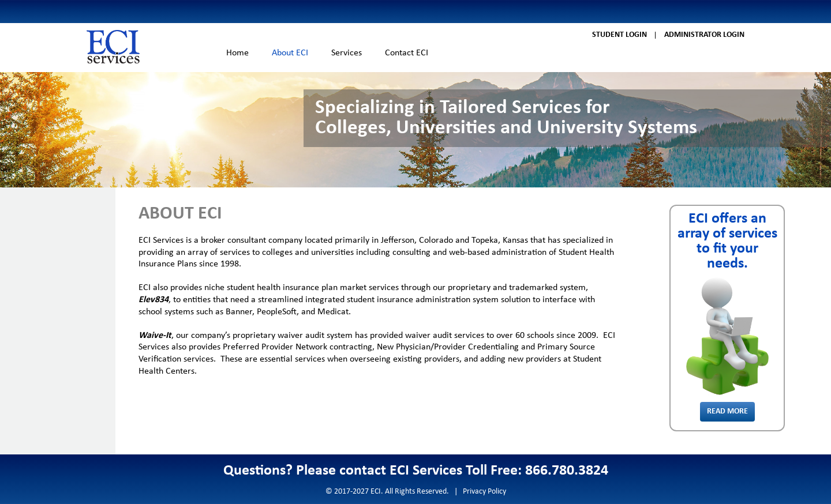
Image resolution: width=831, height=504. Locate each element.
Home (237, 53)
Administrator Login (704, 35)
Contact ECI (407, 53)
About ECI (290, 53)
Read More (727, 411)
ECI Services (113, 47)
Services (347, 53)
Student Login (619, 35)
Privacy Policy (484, 492)
